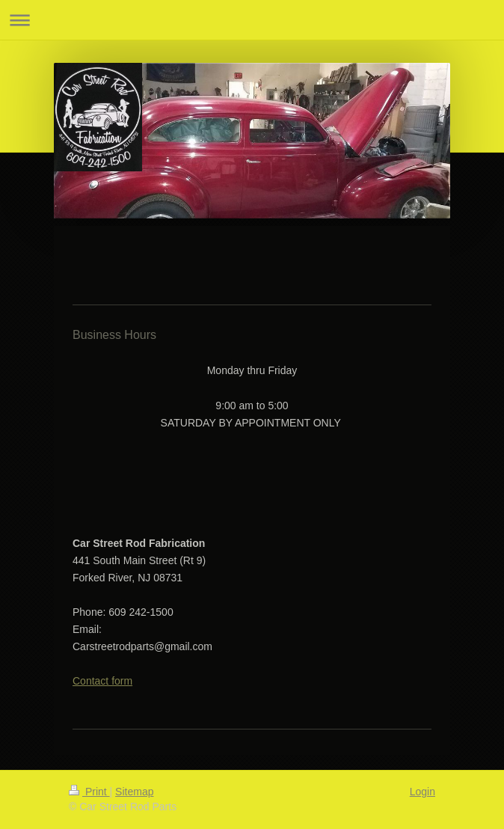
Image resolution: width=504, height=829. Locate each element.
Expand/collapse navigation (252, 20)
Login (422, 792)
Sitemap (134, 792)
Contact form (102, 681)
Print (89, 792)
